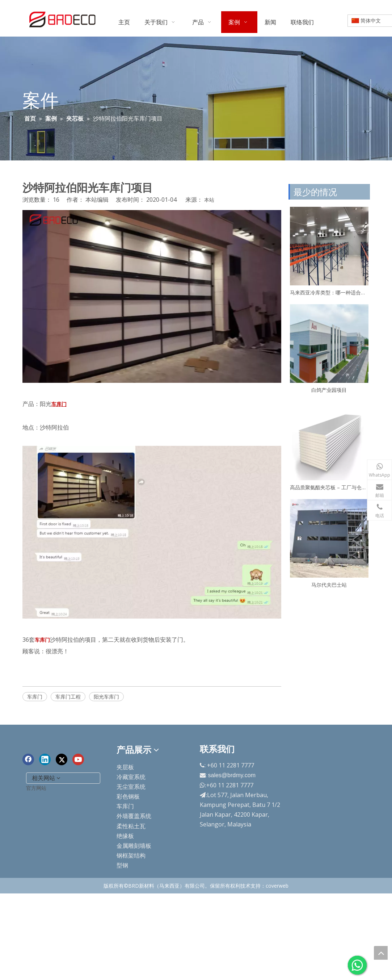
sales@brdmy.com (232, 775)
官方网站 (36, 788)
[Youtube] (78, 759)
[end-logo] (28, 744)
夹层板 (125, 767)
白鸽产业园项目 (329, 390)
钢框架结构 (131, 855)
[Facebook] (28, 759)
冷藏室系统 (131, 777)
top (381, 953)
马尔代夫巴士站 (329, 585)
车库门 (35, 697)
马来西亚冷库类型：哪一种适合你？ (329, 292)
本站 (209, 200)
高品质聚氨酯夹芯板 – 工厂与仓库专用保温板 (329, 487)
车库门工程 (68, 697)
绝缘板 (125, 836)
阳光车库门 (106, 697)
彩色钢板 (128, 796)
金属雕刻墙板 (134, 846)
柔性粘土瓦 (131, 826)
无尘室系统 (131, 787)
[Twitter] (62, 759)
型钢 (122, 865)
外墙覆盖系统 (134, 816)
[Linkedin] (45, 759)
